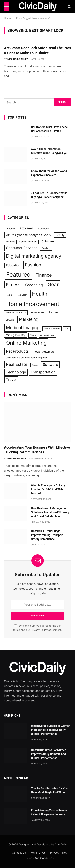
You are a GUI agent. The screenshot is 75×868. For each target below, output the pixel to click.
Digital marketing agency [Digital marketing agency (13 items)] (34, 256)
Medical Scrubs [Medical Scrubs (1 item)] (52, 328)
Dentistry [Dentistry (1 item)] (46, 248)
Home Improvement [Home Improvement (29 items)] (33, 304)
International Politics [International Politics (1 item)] (16, 312)
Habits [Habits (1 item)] (9, 295)
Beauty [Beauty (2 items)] (60, 235)
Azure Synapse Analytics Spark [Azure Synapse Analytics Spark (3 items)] (29, 235)
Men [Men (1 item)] (67, 328)
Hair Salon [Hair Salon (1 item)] (22, 295)
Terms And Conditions (40, 858)
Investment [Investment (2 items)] (37, 312)
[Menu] (7, 6)
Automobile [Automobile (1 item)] (43, 229)
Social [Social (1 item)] (35, 365)
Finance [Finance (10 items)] (44, 275)
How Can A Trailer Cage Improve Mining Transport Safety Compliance (47, 535)
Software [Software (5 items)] (50, 364)
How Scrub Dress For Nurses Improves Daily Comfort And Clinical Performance (48, 754)
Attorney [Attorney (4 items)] (26, 228)
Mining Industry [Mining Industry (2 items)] (16, 335)
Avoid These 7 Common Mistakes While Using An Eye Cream (49, 153)
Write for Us (38, 853)
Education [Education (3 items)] (13, 265)
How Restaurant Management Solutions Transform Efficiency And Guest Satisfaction (50, 512)
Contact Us (19, 853)
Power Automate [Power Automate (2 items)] (44, 352)
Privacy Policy (39, 630)
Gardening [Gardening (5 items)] (34, 285)
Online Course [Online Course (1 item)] (47, 335)
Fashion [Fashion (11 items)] (33, 265)
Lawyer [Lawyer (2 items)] (54, 312)
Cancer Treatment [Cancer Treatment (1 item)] (28, 242)
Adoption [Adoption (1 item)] (10, 229)
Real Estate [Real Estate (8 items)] (17, 364)
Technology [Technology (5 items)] (16, 372)
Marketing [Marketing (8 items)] (29, 319)
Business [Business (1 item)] (10, 242)
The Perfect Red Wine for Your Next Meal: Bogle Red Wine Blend (50, 792)
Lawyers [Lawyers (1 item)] (10, 320)
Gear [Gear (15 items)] (53, 284)
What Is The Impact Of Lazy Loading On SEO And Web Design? (48, 489)
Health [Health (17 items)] (40, 294)
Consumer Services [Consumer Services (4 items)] (22, 248)
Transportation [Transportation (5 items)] (43, 372)
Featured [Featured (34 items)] (18, 274)
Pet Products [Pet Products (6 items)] (17, 351)
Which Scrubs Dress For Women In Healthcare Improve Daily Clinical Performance (51, 730)
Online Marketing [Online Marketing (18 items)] (26, 343)
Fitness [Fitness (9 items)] (13, 285)
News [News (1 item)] (33, 335)
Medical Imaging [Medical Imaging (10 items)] (23, 328)
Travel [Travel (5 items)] (11, 379)
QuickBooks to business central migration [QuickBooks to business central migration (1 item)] (27, 358)
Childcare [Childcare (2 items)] (48, 241)
